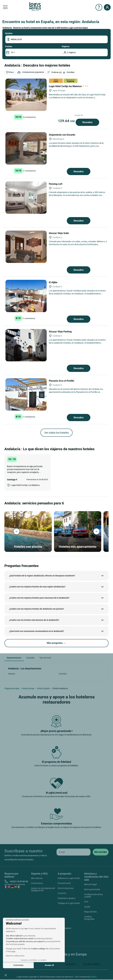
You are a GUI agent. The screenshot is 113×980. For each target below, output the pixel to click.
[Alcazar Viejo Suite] (26, 247)
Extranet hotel (64, 883)
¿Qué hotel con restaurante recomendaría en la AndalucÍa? (37, 631)
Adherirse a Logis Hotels (69, 878)
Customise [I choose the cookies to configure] (18, 965)
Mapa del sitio (90, 912)
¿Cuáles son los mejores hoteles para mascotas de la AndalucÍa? (39, 598)
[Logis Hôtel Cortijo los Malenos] (26, 95)
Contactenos (37, 883)
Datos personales (92, 889)
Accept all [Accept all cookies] (49, 965)
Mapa (10, 72)
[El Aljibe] (26, 296)
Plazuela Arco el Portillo (62, 381)
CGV (86, 902)
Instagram (63, 929)
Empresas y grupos (66, 898)
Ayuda (87, 907)
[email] (73, 852)
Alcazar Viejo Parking (61, 332)
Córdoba (63, 674)
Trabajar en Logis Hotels (69, 903)
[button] (6, 975)
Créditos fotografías (89, 918)
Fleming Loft (56, 184)
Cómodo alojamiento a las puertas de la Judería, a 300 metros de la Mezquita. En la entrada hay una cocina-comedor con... (77, 194)
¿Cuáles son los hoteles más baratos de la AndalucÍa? (34, 620)
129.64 (67, 121)
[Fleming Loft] (26, 198)
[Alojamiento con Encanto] (26, 148)
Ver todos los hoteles (56, 433)
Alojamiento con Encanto (62, 135)
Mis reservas (37, 878)
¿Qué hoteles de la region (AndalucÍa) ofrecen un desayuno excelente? (42, 576)
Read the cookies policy (15, 956)
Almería (12, 674)
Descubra (87, 122)
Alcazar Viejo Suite (59, 233)
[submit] (101, 852)
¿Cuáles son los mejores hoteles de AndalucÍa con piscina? (37, 609)
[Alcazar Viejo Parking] (26, 345)
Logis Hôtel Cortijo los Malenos (69, 86)
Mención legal (90, 884)
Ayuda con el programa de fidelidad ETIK (43, 889)
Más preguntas (56, 643)
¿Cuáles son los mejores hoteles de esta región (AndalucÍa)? (37, 587)
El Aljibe (53, 282)
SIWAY (94, 977)
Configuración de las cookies (94, 896)
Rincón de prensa (66, 888)
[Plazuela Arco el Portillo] (26, 394)
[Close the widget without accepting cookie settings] (17, 920)
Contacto (62, 893)
